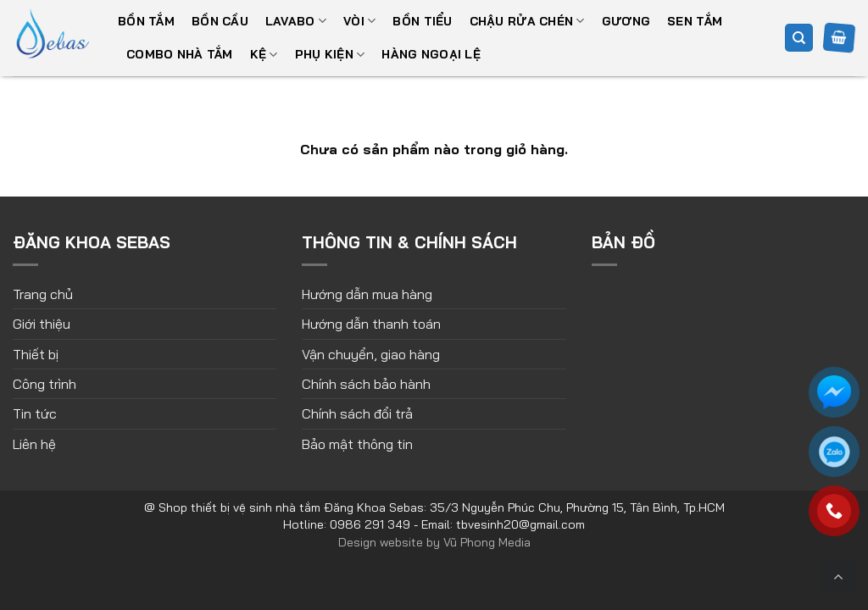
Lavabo (296, 21)
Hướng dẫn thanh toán (371, 324)
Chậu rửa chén (527, 21)
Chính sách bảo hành (366, 384)
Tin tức (35, 413)
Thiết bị (36, 354)
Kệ (264, 55)
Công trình (45, 384)
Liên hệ (34, 444)
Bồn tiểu (422, 21)
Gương (626, 21)
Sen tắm (695, 21)
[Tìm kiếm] (799, 38)
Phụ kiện (330, 55)
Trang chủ (43, 294)
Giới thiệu (42, 324)
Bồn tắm (146, 21)
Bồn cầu (220, 21)
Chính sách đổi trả (357, 413)
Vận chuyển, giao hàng (371, 354)
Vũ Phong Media (487, 542)
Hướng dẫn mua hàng (367, 294)
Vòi (359, 21)
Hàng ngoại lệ (431, 54)
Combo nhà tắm (180, 54)
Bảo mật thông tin (357, 444)
